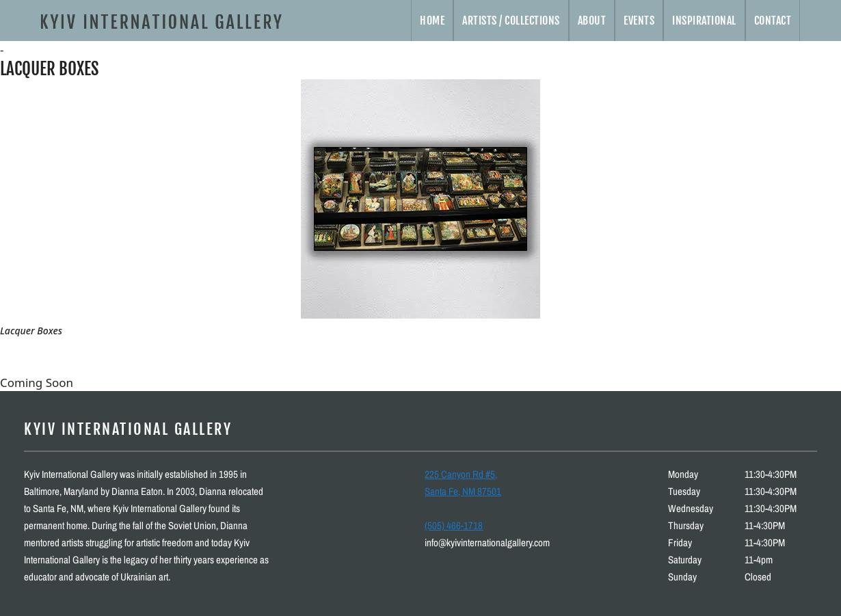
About (592, 21)
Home (432, 21)
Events (639, 21)
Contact (773, 21)
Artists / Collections (511, 21)
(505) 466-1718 (454, 525)
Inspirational (704, 21)
